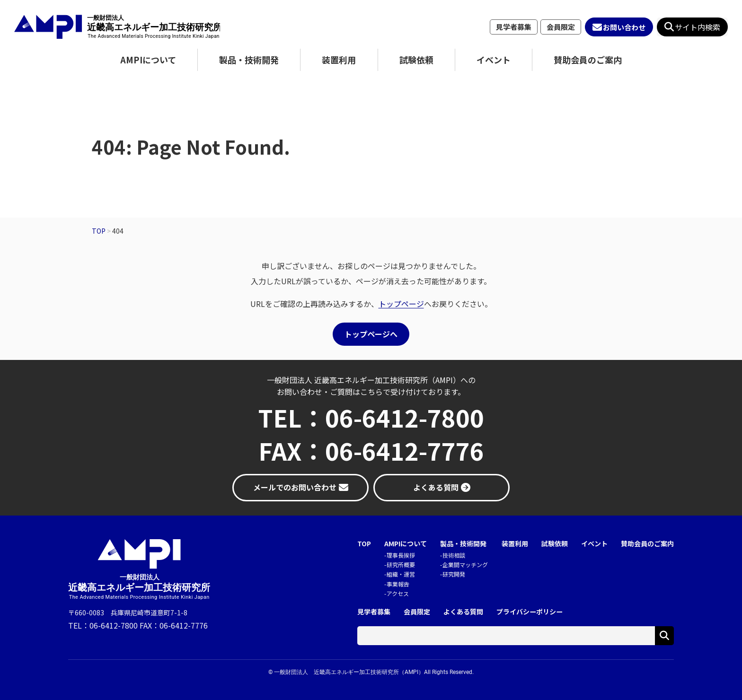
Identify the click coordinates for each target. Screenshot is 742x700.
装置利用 (339, 60)
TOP (364, 544)
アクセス (398, 593)
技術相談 (454, 555)
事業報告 (398, 584)
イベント (494, 60)
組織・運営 (401, 574)
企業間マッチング (465, 564)
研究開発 (454, 574)
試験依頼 (416, 60)
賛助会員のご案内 (588, 60)
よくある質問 (463, 612)
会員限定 (561, 27)
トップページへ (371, 334)
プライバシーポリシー (530, 612)
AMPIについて (148, 60)
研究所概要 (401, 564)
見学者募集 (514, 27)
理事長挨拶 (401, 555)
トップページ (401, 304)
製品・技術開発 (249, 60)
